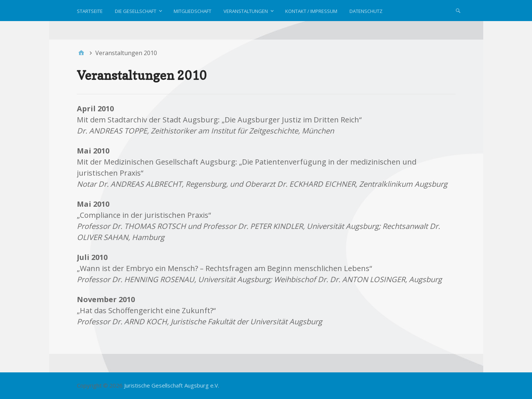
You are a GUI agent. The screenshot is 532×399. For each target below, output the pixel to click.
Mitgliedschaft (192, 11)
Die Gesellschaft (136, 11)
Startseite (90, 11)
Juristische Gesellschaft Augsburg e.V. (172, 385)
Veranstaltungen (246, 11)
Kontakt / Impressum (311, 11)
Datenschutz (366, 11)
